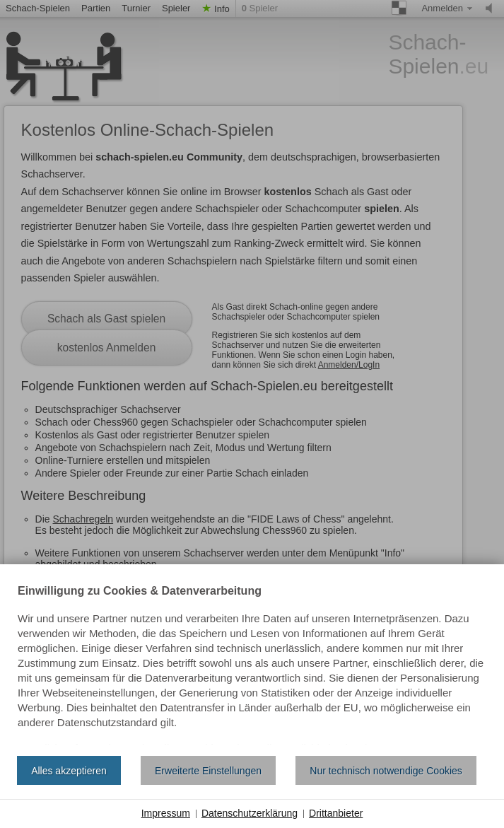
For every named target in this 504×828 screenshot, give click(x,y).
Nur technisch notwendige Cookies (386, 771)
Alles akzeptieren (69, 771)
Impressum (166, 813)
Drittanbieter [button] (336, 813)
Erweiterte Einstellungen (208, 771)
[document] (252, 665)
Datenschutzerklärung (250, 813)
